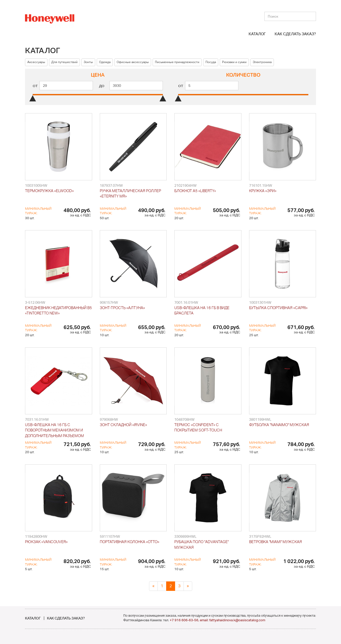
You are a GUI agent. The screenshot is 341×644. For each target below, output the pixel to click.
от (35, 85)
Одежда (105, 62)
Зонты (88, 62)
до (102, 85)
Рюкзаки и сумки (234, 62)
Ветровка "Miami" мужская (276, 542)
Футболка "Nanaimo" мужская (279, 425)
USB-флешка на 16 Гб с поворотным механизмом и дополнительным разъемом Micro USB (54, 431)
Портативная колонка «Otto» (130, 542)
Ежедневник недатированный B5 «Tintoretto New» (58, 310)
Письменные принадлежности (177, 62)
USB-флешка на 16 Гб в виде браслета (202, 310)
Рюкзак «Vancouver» (46, 542)
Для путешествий (64, 62)
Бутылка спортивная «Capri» (278, 308)
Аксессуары (36, 62)
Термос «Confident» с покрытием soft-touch (198, 427)
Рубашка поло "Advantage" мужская (202, 544)
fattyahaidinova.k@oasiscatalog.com (237, 620)
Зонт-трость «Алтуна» (122, 308)
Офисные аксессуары (133, 62)
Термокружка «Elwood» (49, 191)
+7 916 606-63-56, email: (190, 620)
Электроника (262, 62)
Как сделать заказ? (295, 34)
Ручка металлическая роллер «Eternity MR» (130, 193)
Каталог (257, 34)
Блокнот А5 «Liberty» (195, 191)
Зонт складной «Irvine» (123, 425)
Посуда (211, 62)
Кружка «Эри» (263, 191)
